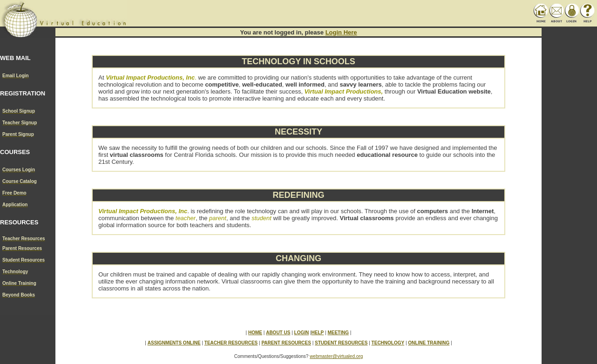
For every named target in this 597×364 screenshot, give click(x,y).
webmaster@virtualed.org (336, 356)
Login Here (341, 32)
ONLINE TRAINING (429, 343)
